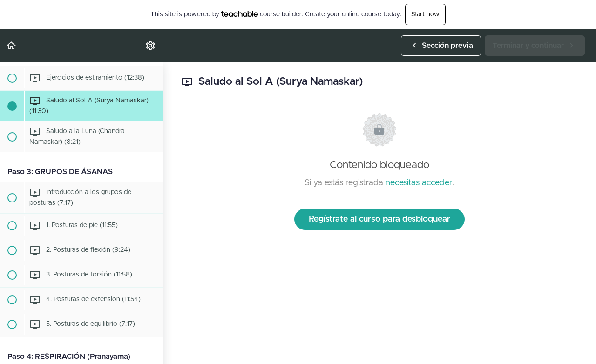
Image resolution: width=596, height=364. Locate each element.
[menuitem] (151, 45)
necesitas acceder (419, 183)
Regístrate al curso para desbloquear (379, 219)
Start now (425, 14)
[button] (12, 45)
